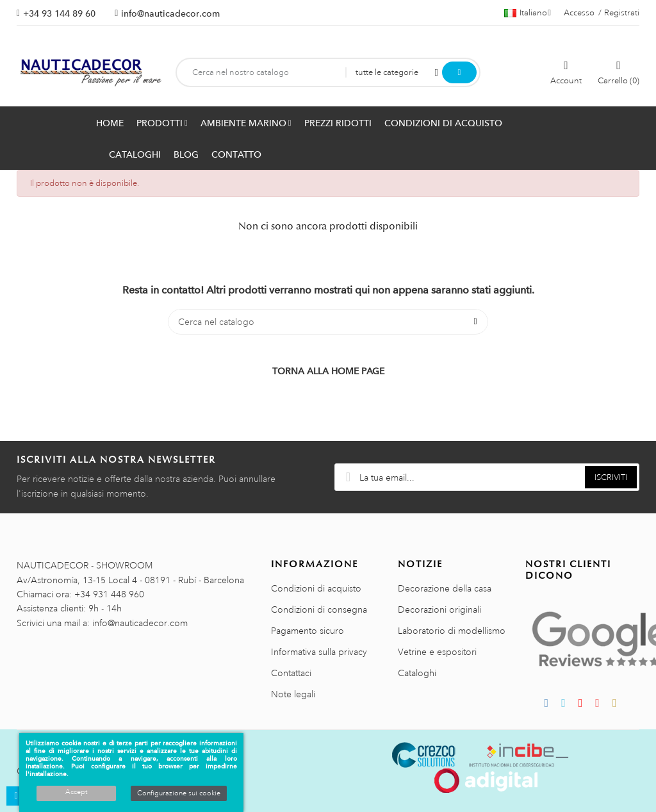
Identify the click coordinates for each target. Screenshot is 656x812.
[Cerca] (328, 322)
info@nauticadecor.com (170, 13)
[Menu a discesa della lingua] (528, 13)
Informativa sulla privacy (319, 652)
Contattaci (291, 673)
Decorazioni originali (439, 609)
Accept (76, 792)
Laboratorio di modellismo (452, 631)
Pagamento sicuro (307, 631)
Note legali (293, 694)
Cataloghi (417, 673)
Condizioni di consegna (319, 609)
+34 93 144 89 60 (59, 13)
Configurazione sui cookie (179, 793)
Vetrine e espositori (437, 652)
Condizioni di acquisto (316, 588)
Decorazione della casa (445, 588)
